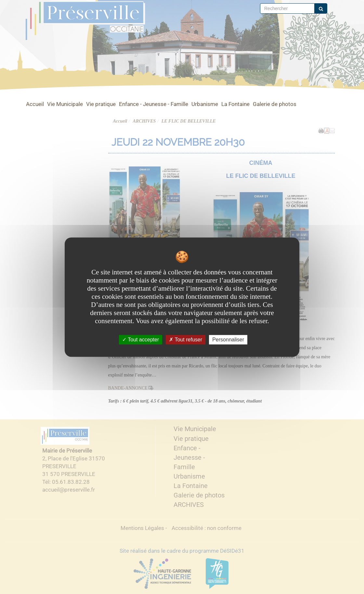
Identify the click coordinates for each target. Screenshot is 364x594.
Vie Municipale (65, 104)
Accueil (35, 104)
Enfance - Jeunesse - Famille (154, 104)
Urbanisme (205, 104)
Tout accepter (141, 340)
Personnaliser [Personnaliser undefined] (228, 340)
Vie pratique (101, 104)
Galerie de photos (275, 104)
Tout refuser (186, 340)
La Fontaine (235, 104)
